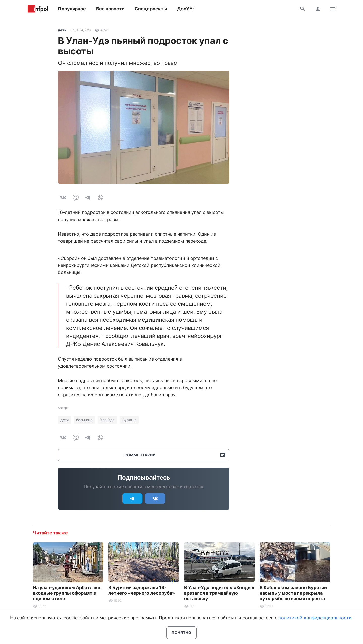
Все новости (110, 9)
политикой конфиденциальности (315, 618)
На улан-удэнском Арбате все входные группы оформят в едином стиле (67, 593)
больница (84, 420)
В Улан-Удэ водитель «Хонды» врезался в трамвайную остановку (219, 593)
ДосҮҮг (186, 9)
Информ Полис (38, 9)
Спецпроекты (151, 9)
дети (62, 30)
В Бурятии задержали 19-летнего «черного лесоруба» (142, 590)
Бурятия (129, 420)
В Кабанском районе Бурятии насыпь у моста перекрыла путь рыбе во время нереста (293, 593)
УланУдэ (107, 420)
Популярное (72, 9)
